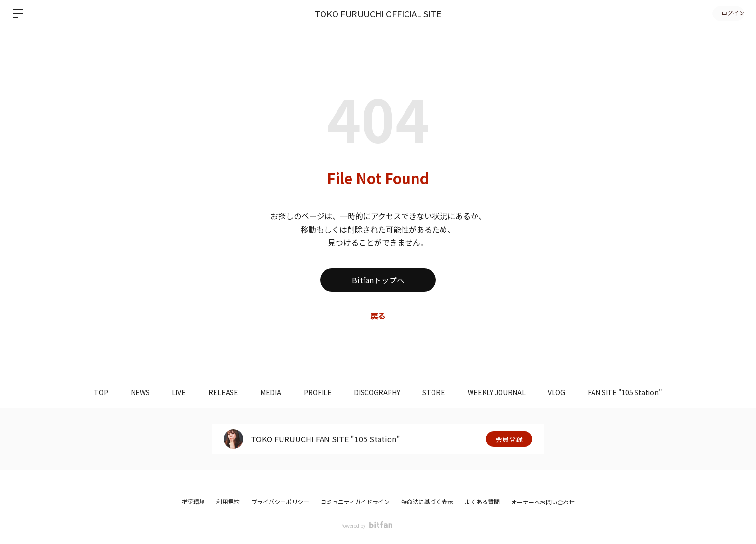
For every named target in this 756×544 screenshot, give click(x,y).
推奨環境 (193, 501)
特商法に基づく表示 (427, 501)
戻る (378, 316)
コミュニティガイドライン (355, 501)
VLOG (564, 392)
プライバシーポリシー (280, 501)
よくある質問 (482, 501)
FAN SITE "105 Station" (634, 392)
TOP (93, 392)
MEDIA (269, 392)
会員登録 (509, 439)
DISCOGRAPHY (379, 392)
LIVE (174, 392)
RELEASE (220, 392)
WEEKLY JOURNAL (502, 392)
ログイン (727, 13)
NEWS (133, 392)
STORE (438, 392)
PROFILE (318, 392)
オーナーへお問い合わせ (543, 502)
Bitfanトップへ (378, 280)
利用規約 (228, 501)
